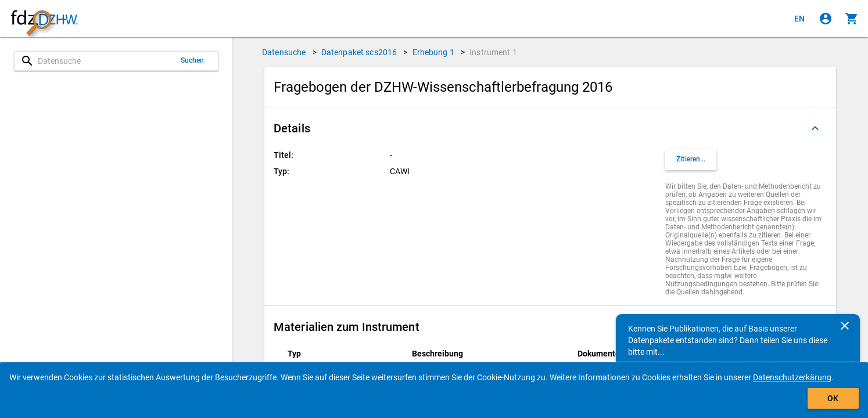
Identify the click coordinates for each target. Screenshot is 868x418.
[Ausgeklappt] (815, 128)
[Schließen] (845, 326)
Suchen (193, 60)
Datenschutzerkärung (792, 377)
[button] (550, 128)
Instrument (493, 52)
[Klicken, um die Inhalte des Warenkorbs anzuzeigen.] (852, 19)
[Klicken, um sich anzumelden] (826, 19)
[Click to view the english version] (799, 19)
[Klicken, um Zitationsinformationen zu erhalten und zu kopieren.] (691, 160)
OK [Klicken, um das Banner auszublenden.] (833, 398)
